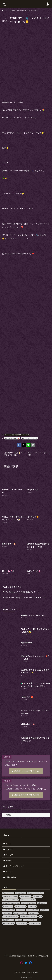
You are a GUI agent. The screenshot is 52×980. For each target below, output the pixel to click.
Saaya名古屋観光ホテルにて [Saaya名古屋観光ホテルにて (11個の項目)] (11, 903)
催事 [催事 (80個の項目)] (41, 917)
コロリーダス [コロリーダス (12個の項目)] (20, 910)
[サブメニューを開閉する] (47, 849)
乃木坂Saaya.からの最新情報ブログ (23, 592)
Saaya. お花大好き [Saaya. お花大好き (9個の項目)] (25, 896)
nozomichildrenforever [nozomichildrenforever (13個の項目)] (10, 896)
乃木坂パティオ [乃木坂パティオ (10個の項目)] (7, 913)
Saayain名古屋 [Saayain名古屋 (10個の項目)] (38, 896)
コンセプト (9, 855)
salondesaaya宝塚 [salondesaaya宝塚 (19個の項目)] (20, 906)
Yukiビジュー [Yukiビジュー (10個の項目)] (32, 906)
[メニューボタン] (4, 4)
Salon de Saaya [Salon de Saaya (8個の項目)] (8, 906)
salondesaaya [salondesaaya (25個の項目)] (42, 903)
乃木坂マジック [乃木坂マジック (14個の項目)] (33, 913)
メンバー (8, 872)
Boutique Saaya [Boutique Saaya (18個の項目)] (20, 893)
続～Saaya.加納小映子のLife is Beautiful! (17, 435)
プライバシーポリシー (22, 972)
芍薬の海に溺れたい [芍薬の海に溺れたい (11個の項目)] (35, 923)
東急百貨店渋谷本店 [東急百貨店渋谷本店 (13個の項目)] (9, 923)
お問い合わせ (10, 877)
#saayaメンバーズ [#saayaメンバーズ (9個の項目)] (8, 893)
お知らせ (26, 849)
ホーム (7, 844)
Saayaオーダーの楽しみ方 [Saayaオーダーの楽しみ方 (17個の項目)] (10, 900)
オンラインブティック (14, 866)
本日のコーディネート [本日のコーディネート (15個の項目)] (30, 920)
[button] (19, 445)
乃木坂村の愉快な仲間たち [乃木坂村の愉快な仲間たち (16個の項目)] (10, 917)
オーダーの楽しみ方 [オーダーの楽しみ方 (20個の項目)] (9, 910)
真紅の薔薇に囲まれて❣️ (12, 438)
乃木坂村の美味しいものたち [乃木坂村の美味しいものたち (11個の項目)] (29, 917)
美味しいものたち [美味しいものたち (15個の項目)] (22, 923)
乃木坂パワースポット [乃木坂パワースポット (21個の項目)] (20, 913)
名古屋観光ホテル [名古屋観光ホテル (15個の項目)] (8, 920)
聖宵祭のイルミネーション (29, 438)
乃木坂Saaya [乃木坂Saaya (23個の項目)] (44, 910)
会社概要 (35, 972)
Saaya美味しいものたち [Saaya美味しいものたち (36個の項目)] (29, 903)
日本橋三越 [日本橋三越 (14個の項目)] (18, 920)
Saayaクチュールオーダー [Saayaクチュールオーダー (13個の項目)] (28, 900)
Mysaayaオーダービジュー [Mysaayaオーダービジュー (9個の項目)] (35, 893)
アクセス (8, 860)
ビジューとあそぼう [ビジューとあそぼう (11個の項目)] (32, 910)
